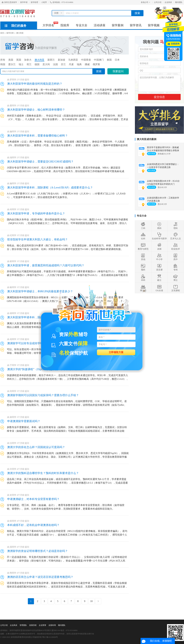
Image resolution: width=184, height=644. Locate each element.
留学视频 (154, 25)
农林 (159, 246)
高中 (176, 257)
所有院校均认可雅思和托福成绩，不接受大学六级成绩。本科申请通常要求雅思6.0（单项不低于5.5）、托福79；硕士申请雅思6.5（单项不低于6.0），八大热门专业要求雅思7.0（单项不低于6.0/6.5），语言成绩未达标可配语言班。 (67, 275)
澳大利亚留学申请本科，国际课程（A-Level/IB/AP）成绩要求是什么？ (50, 188)
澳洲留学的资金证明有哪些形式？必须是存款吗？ (37, 551)
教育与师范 (143, 246)
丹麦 (71, 64)
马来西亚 (73, 60)
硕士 (159, 278)
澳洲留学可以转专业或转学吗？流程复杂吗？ (35, 343)
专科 (176, 267)
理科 (176, 226)
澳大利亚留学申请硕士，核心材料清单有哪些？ (36, 110)
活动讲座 (100, 25)
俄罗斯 (96, 64)
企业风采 (168, 2)
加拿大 (28, 60)
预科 (143, 267)
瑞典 (79, 64)
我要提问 (118, 71)
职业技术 (176, 246)
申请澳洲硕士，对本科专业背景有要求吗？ (33, 499)
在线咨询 (175, 44)
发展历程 (33, 625)
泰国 (109, 60)
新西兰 (51, 60)
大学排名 (50, 24)
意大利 (46, 64)
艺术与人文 (176, 236)
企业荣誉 (43, 625)
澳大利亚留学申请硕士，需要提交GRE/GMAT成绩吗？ (40, 162)
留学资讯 (136, 25)
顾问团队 (179, 2)
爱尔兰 (12, 64)
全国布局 (52, 625)
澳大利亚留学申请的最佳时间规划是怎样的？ (35, 84)
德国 (37, 64)
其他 (143, 257)
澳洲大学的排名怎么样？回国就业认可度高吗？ (36, 447)
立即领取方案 (116, 352)
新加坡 (61, 60)
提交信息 (159, 97)
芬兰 (63, 64)
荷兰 (29, 64)
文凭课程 (176, 288)
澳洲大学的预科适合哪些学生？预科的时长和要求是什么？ (43, 473)
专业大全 (82, 25)
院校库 (65, 25)
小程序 (44, 2)
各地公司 (146, 2)
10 (91, 601)
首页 (2, 33)
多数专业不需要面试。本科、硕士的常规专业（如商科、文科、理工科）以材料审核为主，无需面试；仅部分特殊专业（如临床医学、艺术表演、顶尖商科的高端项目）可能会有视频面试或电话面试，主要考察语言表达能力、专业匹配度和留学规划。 (67, 431)
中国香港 (86, 60)
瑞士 (21, 64)
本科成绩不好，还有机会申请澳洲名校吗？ (33, 525)
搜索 (137, 13)
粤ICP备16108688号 (50, 637)
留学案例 (118, 25)
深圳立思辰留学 (9, 2)
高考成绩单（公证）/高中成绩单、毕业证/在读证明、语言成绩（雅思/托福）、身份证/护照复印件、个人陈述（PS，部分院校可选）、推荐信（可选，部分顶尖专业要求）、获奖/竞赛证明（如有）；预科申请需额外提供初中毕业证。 (67, 145)
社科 (143, 236)
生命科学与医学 (159, 236)
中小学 (159, 257)
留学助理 (34, 2)
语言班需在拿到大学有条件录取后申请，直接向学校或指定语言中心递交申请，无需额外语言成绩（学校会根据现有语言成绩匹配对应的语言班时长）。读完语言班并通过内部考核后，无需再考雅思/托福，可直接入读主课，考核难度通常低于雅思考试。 (67, 587)
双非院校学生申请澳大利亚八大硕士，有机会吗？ (37, 239)
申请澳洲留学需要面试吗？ (24, 421)
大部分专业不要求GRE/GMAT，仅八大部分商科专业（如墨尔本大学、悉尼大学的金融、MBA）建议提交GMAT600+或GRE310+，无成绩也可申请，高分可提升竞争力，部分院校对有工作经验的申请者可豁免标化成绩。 (66, 171)
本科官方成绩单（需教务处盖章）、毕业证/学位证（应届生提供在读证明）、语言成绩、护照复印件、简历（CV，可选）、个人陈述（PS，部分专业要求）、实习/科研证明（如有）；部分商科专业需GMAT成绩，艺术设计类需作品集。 (68, 119)
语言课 (159, 267)
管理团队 (23, 625)
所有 (3, 60)
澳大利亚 (20, 33)
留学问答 (10, 33)
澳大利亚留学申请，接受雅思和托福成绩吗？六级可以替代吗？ (46, 265)
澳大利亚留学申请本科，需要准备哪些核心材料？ (37, 136)
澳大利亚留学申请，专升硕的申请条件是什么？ (36, 213)
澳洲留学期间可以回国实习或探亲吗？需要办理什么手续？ (43, 395)
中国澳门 (99, 60)
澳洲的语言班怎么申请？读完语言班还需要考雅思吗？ (40, 577)
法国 (55, 64)
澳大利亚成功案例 (147, 139)
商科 (159, 226)
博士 (176, 278)
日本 (117, 60)
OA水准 (159, 288)
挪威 (87, 64)
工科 (143, 226)
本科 (143, 278)
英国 (19, 60)
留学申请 (24, 2)
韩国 (3, 64)
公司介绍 (158, 2)
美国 (11, 60)
